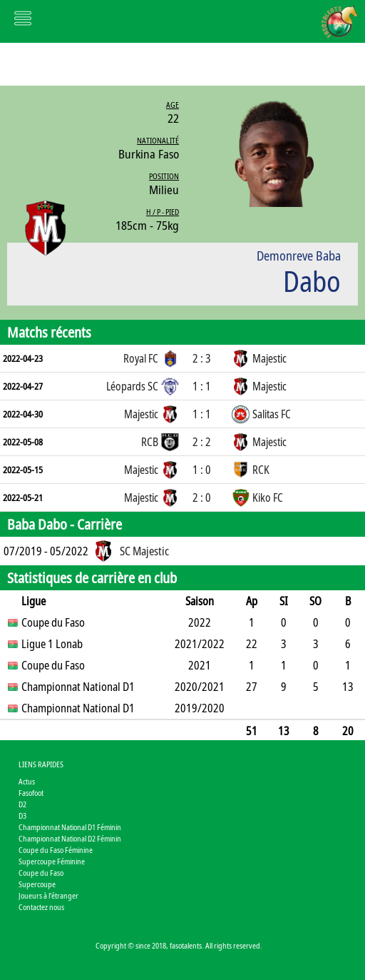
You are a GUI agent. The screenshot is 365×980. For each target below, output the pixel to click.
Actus (27, 781)
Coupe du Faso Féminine (56, 850)
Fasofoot (31, 793)
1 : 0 (202, 470)
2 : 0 (202, 497)
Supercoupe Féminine (52, 861)
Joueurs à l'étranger (48, 895)
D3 (22, 815)
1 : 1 (202, 386)
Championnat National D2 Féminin (70, 838)
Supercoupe (37, 884)
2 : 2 (202, 442)
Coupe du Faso (41, 873)
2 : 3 (202, 358)
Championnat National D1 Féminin (70, 827)
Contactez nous (41, 907)
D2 (22, 804)
